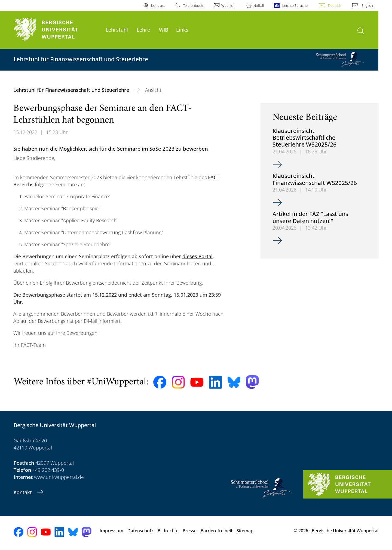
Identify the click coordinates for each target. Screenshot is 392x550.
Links (182, 30)
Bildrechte (168, 531)
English (367, 5)
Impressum (111, 531)
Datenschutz (140, 531)
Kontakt (23, 492)
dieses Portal (197, 256)
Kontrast (158, 5)
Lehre (143, 30)
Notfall (259, 5)
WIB (164, 30)
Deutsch (335, 5)
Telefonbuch (193, 5)
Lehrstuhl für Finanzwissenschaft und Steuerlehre (72, 90)
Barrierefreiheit (217, 531)
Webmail (228, 5)
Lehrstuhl (117, 30)
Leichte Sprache (295, 5)
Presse (190, 531)
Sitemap (245, 531)
